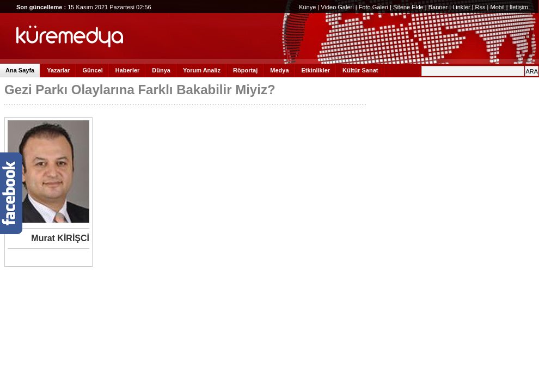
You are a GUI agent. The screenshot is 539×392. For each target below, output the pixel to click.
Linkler (461, 7)
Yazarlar (58, 70)
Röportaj (245, 70)
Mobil (497, 7)
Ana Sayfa (20, 70)
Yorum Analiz (202, 70)
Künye (307, 7)
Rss (480, 7)
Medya (279, 70)
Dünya (161, 70)
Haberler (128, 70)
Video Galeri (337, 7)
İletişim (519, 7)
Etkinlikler (316, 70)
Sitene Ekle (408, 7)
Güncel (92, 70)
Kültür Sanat (360, 70)
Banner (438, 7)
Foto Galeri (373, 7)
